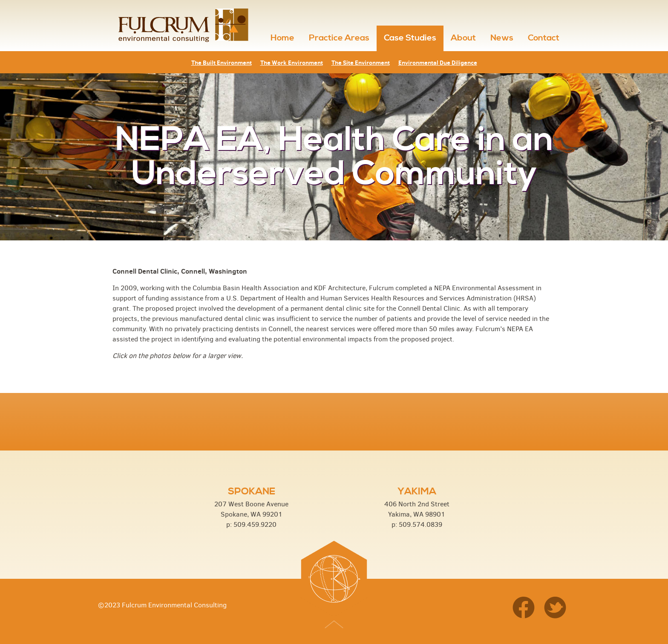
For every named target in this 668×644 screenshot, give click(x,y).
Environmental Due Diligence (438, 62)
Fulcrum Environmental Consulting (182, 26)
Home (282, 38)
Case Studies (410, 38)
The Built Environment (222, 62)
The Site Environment (361, 62)
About (463, 38)
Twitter (556, 608)
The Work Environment (292, 62)
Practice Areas (339, 38)
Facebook (527, 608)
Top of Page (334, 626)
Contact (544, 38)
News (502, 38)
